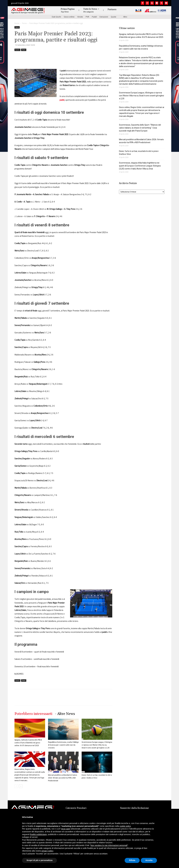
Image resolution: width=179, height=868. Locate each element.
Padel (94, 17)
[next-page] (21, 786)
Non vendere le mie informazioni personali (109, 845)
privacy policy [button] (47, 851)
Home (17, 23)
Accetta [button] (149, 860)
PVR (87, 17)
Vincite (80, 17)
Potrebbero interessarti (33, 714)
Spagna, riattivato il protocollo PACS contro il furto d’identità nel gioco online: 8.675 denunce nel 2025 (28, 743)
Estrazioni (104, 17)
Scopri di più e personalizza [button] (39, 860)
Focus (24, 23)
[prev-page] (16, 786)
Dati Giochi (56, 17)
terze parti (66, 829)
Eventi (17, 50)
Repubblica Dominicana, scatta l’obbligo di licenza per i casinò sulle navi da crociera (63, 745)
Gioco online (69, 17)
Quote (114, 17)
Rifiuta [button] (132, 860)
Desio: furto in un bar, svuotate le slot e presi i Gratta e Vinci (139, 153)
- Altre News (65, 714)
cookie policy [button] (125, 826)
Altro (125, 17)
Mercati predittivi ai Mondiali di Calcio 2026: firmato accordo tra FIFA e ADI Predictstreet (63, 778)
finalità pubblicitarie (38, 834)
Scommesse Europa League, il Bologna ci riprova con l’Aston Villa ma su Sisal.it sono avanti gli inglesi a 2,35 (97, 745)
